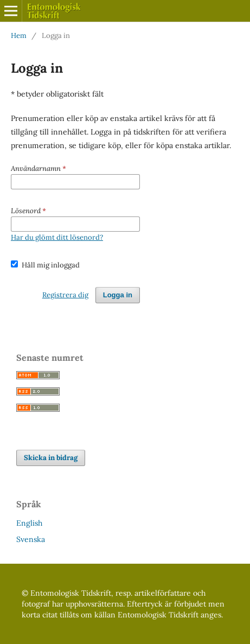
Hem (19, 36)
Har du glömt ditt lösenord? (57, 237)
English (29, 523)
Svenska (31, 539)
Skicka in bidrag (51, 458)
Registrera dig (65, 295)
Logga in (118, 295)
